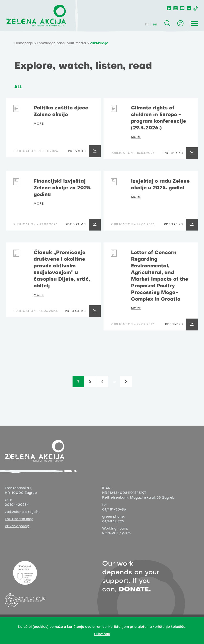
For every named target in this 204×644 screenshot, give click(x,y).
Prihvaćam (102, 634)
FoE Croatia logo (19, 519)
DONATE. (135, 590)
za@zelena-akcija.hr (22, 512)
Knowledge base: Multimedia (61, 43)
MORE (39, 124)
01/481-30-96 (114, 510)
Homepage (24, 43)
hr (147, 25)
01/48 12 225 (113, 522)
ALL (18, 87)
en (155, 25)
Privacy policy (17, 526)
